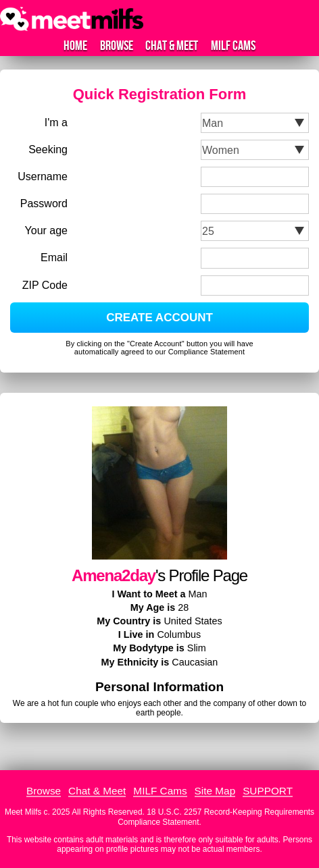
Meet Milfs (23, 812)
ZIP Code (45, 285)
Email (54, 257)
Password (44, 204)
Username (43, 177)
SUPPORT (268, 791)
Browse (117, 46)
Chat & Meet (172, 46)
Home (75, 46)
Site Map (215, 791)
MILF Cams (233, 46)
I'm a (56, 123)
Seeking (48, 150)
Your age (46, 230)
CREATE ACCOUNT (159, 318)
